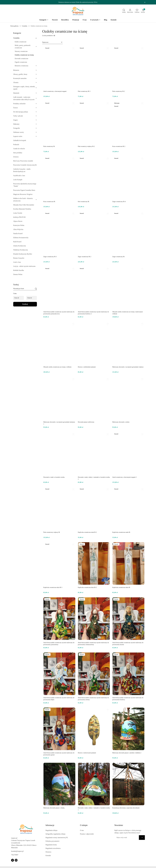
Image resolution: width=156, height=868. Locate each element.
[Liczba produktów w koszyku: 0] (143, 11)
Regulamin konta (51, 845)
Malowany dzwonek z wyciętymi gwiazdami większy (128, 367)
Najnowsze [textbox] (45, 42)
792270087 (15, 855)
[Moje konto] (130, 11)
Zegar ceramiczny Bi (118, 257)
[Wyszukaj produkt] (25, 289)
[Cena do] (32, 298)
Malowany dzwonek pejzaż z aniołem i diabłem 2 (127, 753)
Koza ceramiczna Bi (49, 202)
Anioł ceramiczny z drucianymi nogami (55, 91)
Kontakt (48, 855)
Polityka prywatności (52, 841)
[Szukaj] (36, 289)
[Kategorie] (44, 20)
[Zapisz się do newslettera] (127, 838)
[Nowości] (55, 20)
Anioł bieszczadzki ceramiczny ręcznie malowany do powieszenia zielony (93, 699)
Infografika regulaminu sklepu (55, 834)
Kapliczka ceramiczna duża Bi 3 (53, 587)
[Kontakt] (114, 20)
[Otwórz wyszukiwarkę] (124, 11)
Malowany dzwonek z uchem (121, 422)
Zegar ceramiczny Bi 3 (50, 257)
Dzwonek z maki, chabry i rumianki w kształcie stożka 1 (94, 809)
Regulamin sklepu (51, 830)
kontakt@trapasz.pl (17, 851)
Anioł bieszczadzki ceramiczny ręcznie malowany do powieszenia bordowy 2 (93, 313)
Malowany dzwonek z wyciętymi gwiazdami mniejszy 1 (59, 423)
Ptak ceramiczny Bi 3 (84, 91)
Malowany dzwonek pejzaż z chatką (54, 808)
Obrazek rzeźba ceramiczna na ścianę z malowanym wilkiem (127, 313)
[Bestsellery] (65, 20)
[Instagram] (16, 860)
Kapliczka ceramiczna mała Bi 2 (87, 532)
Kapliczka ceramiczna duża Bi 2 (87, 587)
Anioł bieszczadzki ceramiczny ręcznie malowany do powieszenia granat (59, 754)
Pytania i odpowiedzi (87, 834)
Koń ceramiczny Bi (84, 202)
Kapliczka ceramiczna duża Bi (121, 587)
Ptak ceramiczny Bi (49, 146)
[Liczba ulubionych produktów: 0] (137, 11)
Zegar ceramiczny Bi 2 (85, 257)
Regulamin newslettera (53, 848)
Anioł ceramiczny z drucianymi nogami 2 (124, 477)
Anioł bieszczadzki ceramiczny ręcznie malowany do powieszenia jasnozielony (59, 644)
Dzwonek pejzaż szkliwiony (86, 422)
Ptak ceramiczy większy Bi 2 (86, 146)
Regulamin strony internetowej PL (57, 838)
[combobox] (52, 42)
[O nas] (85, 20)
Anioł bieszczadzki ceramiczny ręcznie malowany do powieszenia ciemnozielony (93, 644)
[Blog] (106, 20)
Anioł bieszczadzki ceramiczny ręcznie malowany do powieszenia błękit (59, 699)
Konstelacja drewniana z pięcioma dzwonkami (126, 808)
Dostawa (48, 852)
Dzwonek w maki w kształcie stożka (54, 477)
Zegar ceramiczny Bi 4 (119, 202)
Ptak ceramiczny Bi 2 (119, 91)
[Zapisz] (142, 838)
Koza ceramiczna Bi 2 (119, 146)
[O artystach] (95, 20)
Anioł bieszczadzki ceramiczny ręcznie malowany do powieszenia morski (128, 644)
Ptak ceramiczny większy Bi (52, 532)
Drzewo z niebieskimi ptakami (87, 367)
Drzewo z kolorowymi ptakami (87, 753)
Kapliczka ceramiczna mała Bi (121, 532)
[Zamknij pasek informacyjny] (145, 2)
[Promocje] (76, 20)
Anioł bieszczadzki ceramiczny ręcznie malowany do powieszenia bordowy (128, 699)
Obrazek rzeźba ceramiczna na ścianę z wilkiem (57, 367)
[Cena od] (19, 298)
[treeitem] (25, 38)
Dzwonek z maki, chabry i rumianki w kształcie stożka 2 (94, 478)
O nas (82, 830)
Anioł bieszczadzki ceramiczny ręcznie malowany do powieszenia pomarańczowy (59, 313)
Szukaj (25, 304)
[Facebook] (13, 860)
